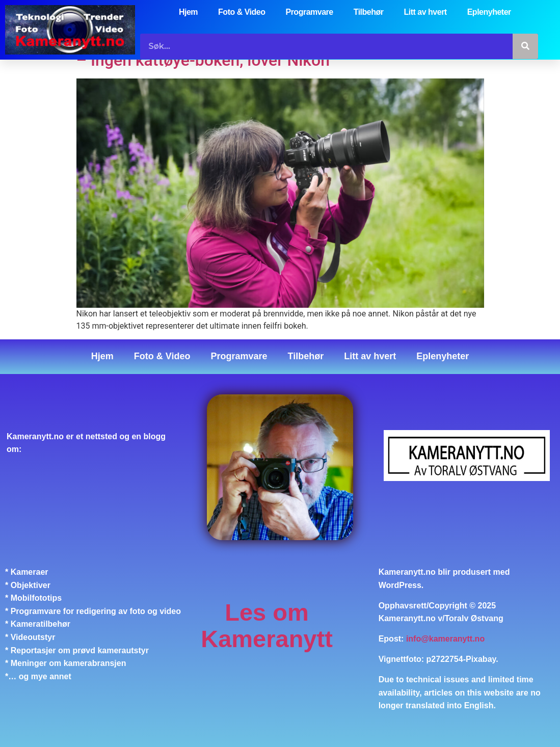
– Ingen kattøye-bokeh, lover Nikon (203, 60)
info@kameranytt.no (445, 639)
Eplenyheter (489, 12)
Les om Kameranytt (267, 625)
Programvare (309, 12)
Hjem (188, 12)
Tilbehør (369, 12)
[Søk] (525, 46)
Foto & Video (242, 12)
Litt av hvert (425, 12)
